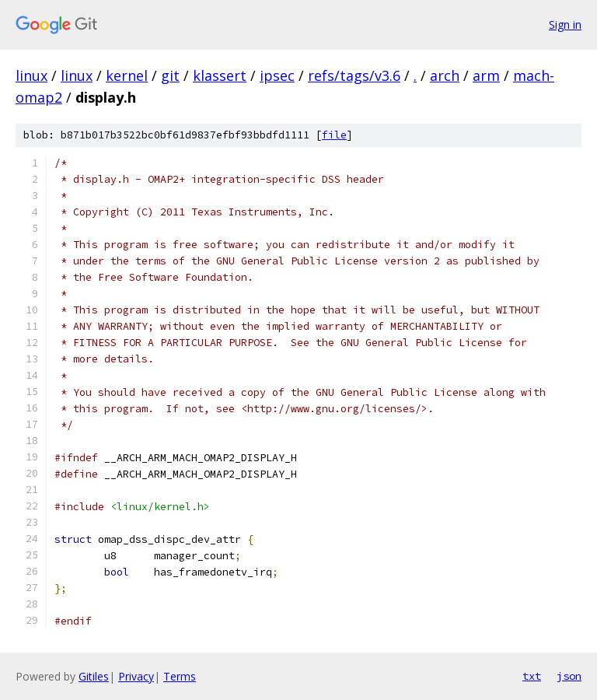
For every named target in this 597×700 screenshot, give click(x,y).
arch (445, 75)
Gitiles (94, 676)
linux (31, 75)
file (334, 135)
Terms (180, 676)
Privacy (136, 676)
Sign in (565, 24)
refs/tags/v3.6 (354, 75)
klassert (220, 75)
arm (486, 75)
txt (532, 676)
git (170, 75)
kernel (127, 75)
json (569, 676)
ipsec (277, 75)
